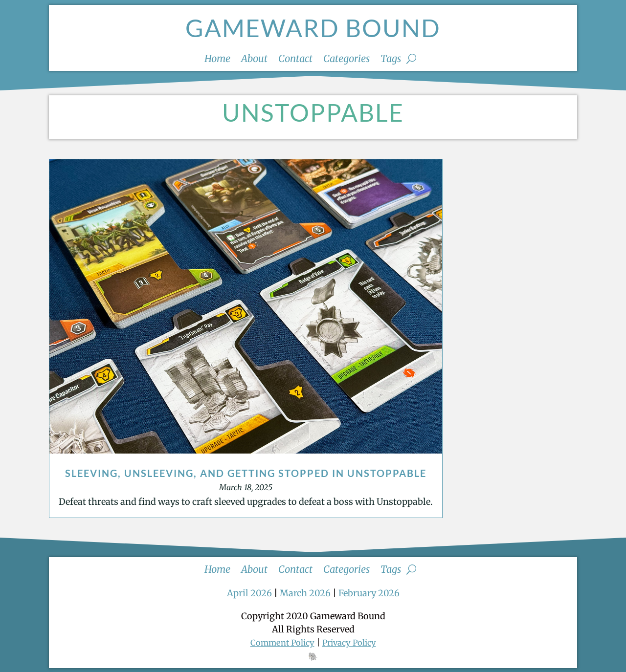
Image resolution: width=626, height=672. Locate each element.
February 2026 (369, 593)
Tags (391, 60)
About (254, 60)
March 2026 (305, 593)
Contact (295, 60)
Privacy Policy (352, 642)
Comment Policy (279, 642)
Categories (347, 60)
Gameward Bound (313, 28)
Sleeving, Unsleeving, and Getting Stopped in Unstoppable (246, 473)
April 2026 (249, 593)
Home (217, 60)
